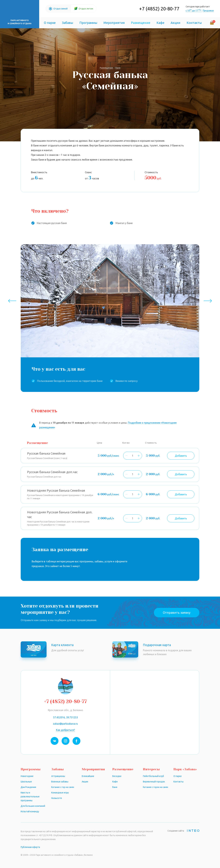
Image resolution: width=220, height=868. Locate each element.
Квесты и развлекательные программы (30, 797)
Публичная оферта (30, 847)
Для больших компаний (33, 806)
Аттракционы (58, 776)
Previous (12, 301)
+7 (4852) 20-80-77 (159, 9)
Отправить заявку (177, 613)
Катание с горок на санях (156, 787)
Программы (88, 23)
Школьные (26, 782)
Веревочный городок (154, 782)
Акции (175, 23)
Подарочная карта (157, 645)
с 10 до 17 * (194, 11)
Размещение (141, 23)
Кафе (160, 23)
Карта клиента (62, 645)
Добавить (181, 456)
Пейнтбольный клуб (153, 776)
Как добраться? (65, 730)
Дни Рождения (28, 787)
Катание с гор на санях (63, 787)
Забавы (68, 23)
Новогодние (27, 776)
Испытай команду (30, 811)
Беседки (117, 776)
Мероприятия (114, 23)
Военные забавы (60, 782)
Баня (115, 787)
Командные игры (60, 793)
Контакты (194, 23)
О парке (50, 23)
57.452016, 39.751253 (65, 717)
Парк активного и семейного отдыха (20, 22)
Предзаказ (208, 11)
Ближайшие (88, 776)
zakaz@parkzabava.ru (65, 724)
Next (208, 301)
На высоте (57, 798)
